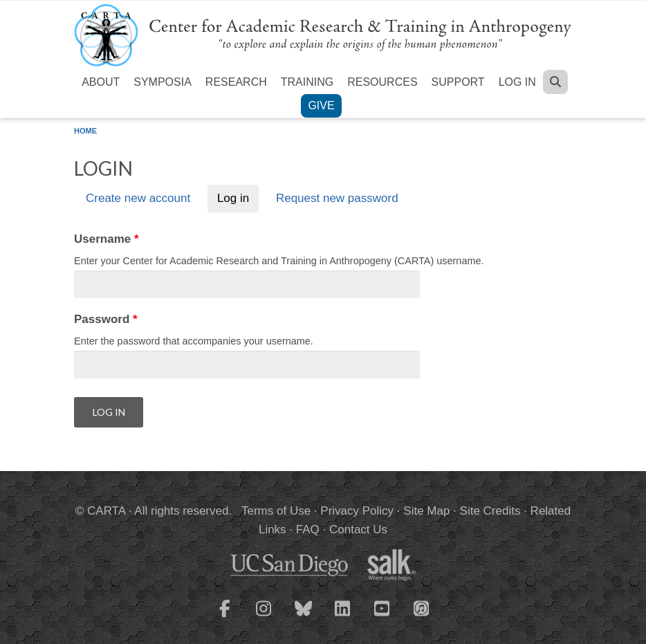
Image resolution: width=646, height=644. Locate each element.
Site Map (426, 511)
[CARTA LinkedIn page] (343, 617)
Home (85, 131)
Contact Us (358, 530)
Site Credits (490, 511)
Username (107, 239)
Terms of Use (276, 511)
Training (307, 82)
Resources (382, 82)
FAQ (308, 530)
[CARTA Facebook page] (225, 617)
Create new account (138, 199)
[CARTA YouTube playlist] (382, 617)
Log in (517, 82)
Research (236, 82)
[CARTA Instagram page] (264, 617)
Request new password (337, 199)
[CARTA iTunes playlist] (422, 607)
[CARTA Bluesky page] (304, 617)
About (101, 82)
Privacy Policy (357, 511)
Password (106, 319)
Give (321, 105)
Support (458, 82)
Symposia (163, 82)
